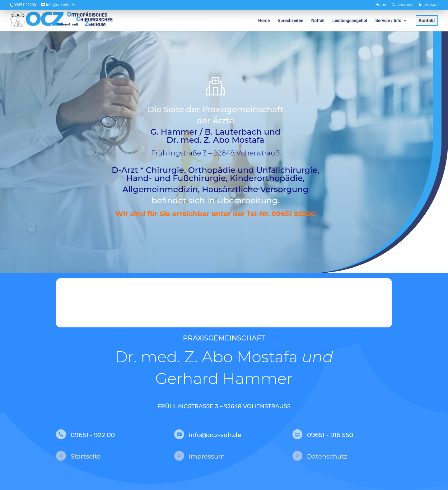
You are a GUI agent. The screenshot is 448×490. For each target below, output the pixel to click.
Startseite (86, 456)
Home (381, 5)
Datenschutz (403, 5)
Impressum (429, 5)
